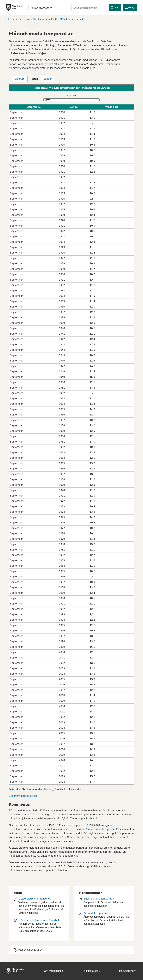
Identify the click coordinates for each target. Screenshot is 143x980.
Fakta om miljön (14, 19)
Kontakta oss (91, 971)
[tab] (20, 79)
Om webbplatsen (53, 971)
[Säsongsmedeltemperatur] (104, 903)
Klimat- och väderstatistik (45, 19)
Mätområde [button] (34, 107)
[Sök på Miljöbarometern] (90, 8)
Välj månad (71, 96)
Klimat (27, 19)
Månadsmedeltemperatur (72, 19)
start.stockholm (128, 971)
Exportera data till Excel (23, 796)
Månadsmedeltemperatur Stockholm (107, 829)
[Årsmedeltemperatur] (104, 919)
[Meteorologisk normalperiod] (39, 907)
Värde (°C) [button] (111, 107)
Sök (116, 8)
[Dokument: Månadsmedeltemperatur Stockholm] (39, 927)
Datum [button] (74, 107)
